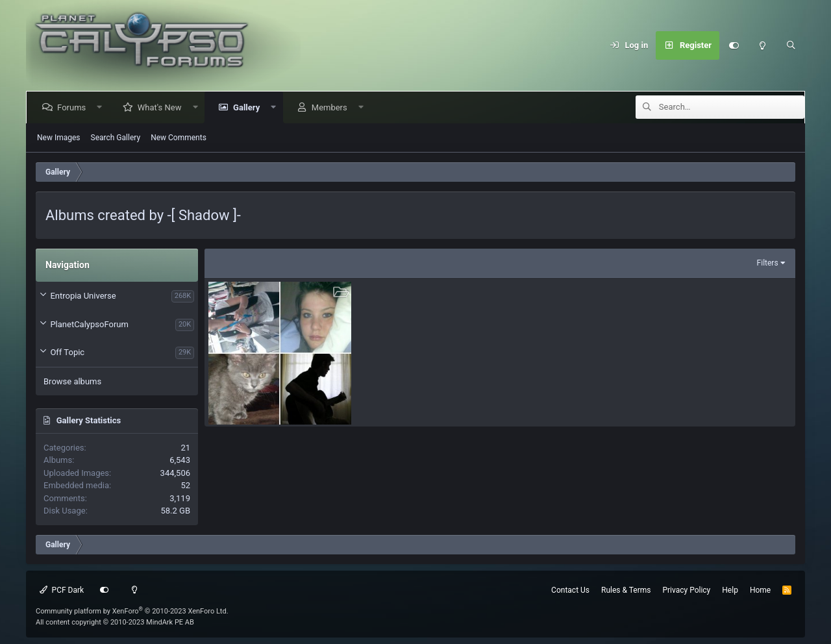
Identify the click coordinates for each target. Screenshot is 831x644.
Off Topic (67, 352)
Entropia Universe (83, 296)
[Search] (791, 45)
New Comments (179, 138)
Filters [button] (768, 263)
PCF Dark (62, 590)
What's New (162, 107)
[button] (102, 107)
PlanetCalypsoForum (89, 324)
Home (760, 590)
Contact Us (570, 590)
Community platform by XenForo (132, 611)
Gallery (249, 107)
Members (332, 107)
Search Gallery (116, 138)
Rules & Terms (626, 590)
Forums (74, 107)
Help (730, 590)
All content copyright (115, 622)
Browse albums (72, 381)
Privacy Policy (686, 590)
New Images (59, 138)
